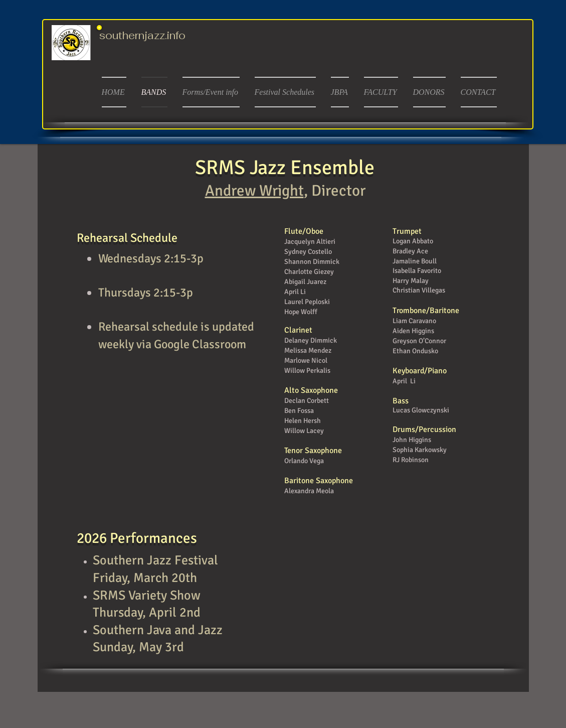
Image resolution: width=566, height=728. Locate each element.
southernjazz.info (142, 35)
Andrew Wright (254, 191)
